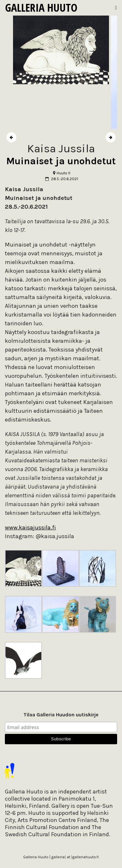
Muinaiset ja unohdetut (61, 161)
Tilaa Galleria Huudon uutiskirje (61, 715)
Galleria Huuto (41, 7)
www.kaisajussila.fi (30, 527)
